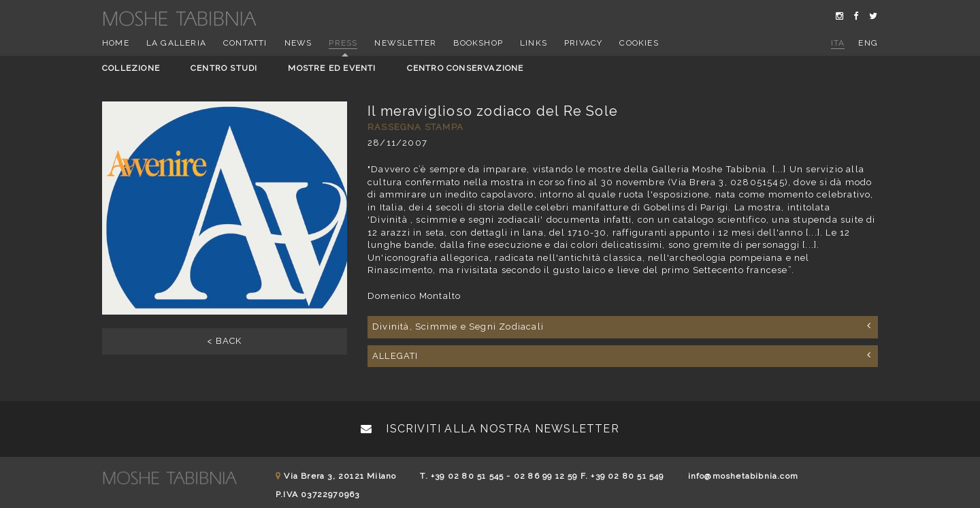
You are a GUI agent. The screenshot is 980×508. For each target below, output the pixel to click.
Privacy (583, 43)
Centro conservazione (465, 68)
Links (534, 43)
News (298, 43)
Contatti (245, 43)
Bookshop (478, 43)
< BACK (224, 341)
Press (343, 43)
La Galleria (176, 43)
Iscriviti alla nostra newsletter (490, 429)
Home (116, 43)
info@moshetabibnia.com (743, 476)
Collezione (131, 68)
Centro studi (224, 68)
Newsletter (405, 43)
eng (868, 43)
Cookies (639, 43)
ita (838, 43)
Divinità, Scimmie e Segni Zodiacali (622, 326)
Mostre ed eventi (332, 68)
